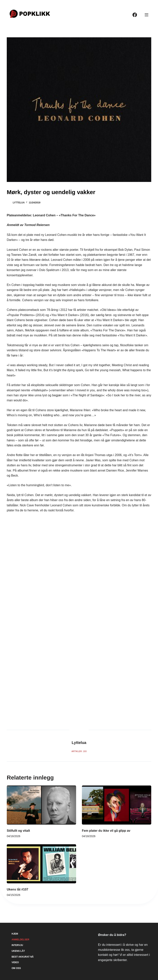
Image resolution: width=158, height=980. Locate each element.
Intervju (17, 945)
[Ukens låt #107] (41, 864)
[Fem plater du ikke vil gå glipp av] (117, 805)
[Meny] (147, 15)
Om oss (16, 968)
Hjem (15, 934)
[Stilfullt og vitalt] (41, 805)
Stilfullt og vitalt (18, 831)
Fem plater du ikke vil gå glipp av (106, 831)
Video (15, 962)
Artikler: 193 (79, 751)
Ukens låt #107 (17, 889)
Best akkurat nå (23, 957)
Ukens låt (18, 951)
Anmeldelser (20, 940)
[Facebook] (135, 15)
